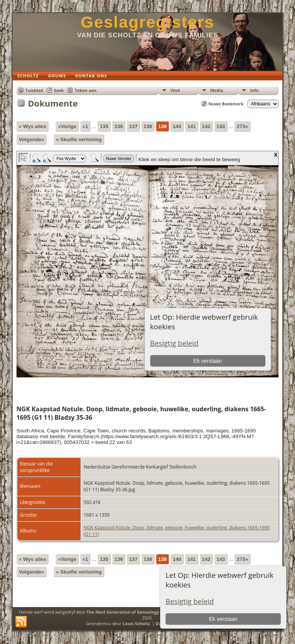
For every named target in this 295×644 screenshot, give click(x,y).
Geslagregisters (147, 22)
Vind (175, 90)
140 (177, 126)
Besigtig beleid (190, 601)
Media (217, 90)
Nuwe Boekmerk (226, 104)
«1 (85, 126)
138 (148, 126)
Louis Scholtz (136, 623)
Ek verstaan (223, 619)
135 (104, 126)
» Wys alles (33, 126)
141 (192, 126)
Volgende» (31, 139)
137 (133, 126)
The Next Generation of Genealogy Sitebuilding (136, 612)
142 (206, 126)
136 (119, 126)
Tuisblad (34, 90)
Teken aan (85, 90)
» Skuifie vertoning (79, 139)
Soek (59, 90)
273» (242, 126)
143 (221, 126)
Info (254, 90)
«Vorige (67, 126)
